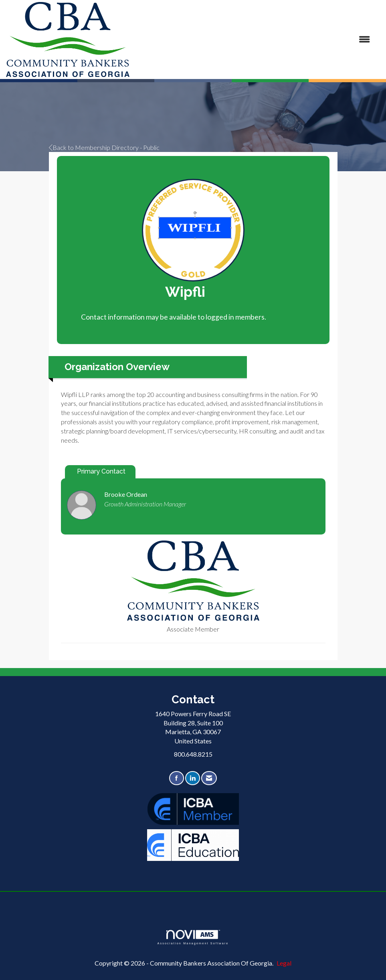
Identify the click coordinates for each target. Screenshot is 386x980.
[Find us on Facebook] (177, 778)
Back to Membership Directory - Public (104, 147)
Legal (284, 963)
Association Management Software (193, 937)
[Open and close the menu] (254, 39)
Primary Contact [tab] (101, 471)
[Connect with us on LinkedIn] (193, 778)
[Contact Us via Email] (209, 778)
